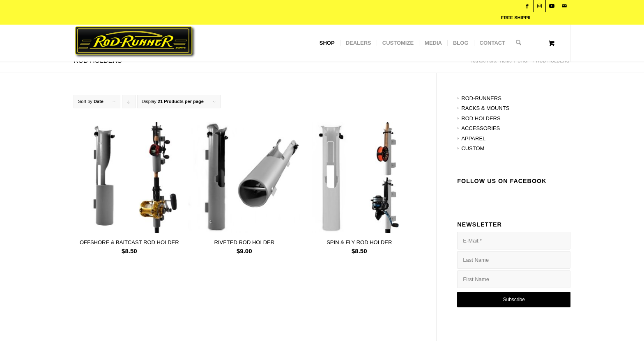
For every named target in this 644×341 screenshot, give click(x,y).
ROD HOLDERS (481, 118)
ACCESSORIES (481, 128)
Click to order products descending (129, 104)
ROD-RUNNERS (481, 98)
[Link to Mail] (564, 6)
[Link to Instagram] (539, 6)
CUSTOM (473, 148)
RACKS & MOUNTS (485, 108)
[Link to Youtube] (552, 6)
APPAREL (473, 138)
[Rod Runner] (198, 43)
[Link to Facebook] (527, 6)
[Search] (519, 43)
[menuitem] (327, 43)
